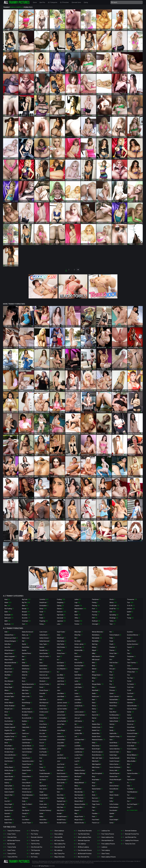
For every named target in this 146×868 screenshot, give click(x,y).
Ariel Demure (9, 761)
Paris (94, 817)
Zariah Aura (132, 798)
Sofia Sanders (114, 807)
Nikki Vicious (97, 767)
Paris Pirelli (96, 820)
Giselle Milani (44, 795)
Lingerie (78, 606)
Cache (25, 724)
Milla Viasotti (97, 656)
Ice (59, 660)
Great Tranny (11, 850)
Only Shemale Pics (37, 847)
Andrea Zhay (9, 724)
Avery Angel (9, 804)
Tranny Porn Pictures (14, 831)
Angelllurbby (9, 740)
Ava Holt (8, 801)
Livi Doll (78, 743)
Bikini (25, 606)
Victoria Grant (132, 736)
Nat (94, 721)
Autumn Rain (9, 795)
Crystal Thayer (27, 823)
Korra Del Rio (79, 663)
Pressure (113, 687)
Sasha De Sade (115, 752)
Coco (24, 817)
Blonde (25, 609)
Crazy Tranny (11, 834)
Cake (24, 730)
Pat (111, 632)
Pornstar (96, 612)
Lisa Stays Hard (80, 740)
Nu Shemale (11, 844)
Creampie (26, 621)
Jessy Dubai (62, 746)
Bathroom (9, 618)
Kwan (77, 672)
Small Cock (114, 606)
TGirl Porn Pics (35, 844)
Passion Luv (96, 823)
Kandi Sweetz (62, 773)
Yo (129, 783)
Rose (112, 709)
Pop (112, 681)
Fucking (61, 599)
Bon (24, 700)
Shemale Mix (58, 837)
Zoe (129, 801)
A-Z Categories (53, 2)
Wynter (130, 770)
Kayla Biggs (61, 798)
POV (95, 618)
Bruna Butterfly (28, 718)
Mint (94, 672)
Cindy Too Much (27, 804)
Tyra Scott (131, 693)
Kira (76, 653)
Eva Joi (43, 743)
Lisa (77, 736)
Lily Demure (79, 727)
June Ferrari (61, 764)
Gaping (60, 606)
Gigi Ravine (44, 786)
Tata (129, 653)
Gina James (44, 789)
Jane (59, 690)
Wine (129, 764)
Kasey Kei (61, 789)
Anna (7, 743)
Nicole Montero (98, 755)
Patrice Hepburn (115, 635)
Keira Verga (62, 804)
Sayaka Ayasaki (115, 758)
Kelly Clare (61, 807)
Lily (76, 724)
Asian (8, 602)
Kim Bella (78, 641)
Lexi (77, 709)
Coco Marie (26, 820)
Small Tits (114, 609)
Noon (95, 786)
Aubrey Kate (9, 786)
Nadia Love (96, 696)
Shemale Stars (12, 837)
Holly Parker (62, 644)
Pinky (112, 666)
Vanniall (130, 718)
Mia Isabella (97, 638)
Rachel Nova (114, 703)
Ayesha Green (9, 810)
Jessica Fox (61, 736)
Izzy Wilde (61, 675)
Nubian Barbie (97, 789)
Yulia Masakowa (132, 792)
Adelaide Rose (10, 635)
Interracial (61, 618)
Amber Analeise (10, 706)
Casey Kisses (27, 758)
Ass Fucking (9, 609)
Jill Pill (60, 749)
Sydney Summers (133, 644)
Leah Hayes (79, 687)
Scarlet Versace (115, 761)
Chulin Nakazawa (28, 795)
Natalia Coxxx (97, 727)
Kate (59, 792)
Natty (95, 743)
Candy (25, 736)
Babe (7, 612)
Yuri (129, 795)
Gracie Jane (44, 804)
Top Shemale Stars (84, 834)
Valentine (131, 703)
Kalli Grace (61, 770)
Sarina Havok (114, 746)
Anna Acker (9, 746)
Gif (41, 783)
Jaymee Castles (62, 709)
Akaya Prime (9, 653)
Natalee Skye (97, 724)
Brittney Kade (27, 709)
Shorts (112, 599)
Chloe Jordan (27, 786)
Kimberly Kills (79, 650)
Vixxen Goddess (133, 749)
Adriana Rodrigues (11, 641)
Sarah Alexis (114, 743)
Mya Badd (96, 690)
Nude (77, 615)
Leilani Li (78, 696)
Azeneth (8, 813)
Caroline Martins (28, 749)
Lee (77, 690)
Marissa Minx (79, 807)
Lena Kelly (79, 700)
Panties (78, 624)
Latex (60, 624)
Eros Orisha (44, 736)
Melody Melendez (98, 632)
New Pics (42, 2)
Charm (25, 773)
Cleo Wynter (27, 810)
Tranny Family (12, 847)
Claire (25, 807)
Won (129, 767)
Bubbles (25, 721)
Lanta (77, 681)
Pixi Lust (113, 669)
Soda (112, 798)
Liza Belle (78, 746)
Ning (94, 777)
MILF (77, 612)
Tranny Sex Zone (130, 844)
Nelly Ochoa (97, 746)
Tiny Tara (131, 678)
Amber (8, 700)
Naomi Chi (96, 715)
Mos (94, 687)
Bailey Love (26, 638)
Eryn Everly (43, 740)
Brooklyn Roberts (28, 712)
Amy (7, 715)
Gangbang (61, 602)
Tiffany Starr (132, 672)
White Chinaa (132, 758)
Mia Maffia (96, 641)
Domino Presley (45, 684)
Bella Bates (26, 666)
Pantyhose (96, 599)
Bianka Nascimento (29, 684)
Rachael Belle (115, 700)
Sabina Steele (115, 721)
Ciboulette (26, 798)
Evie (41, 758)
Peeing (95, 602)
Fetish (42, 618)
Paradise (96, 813)
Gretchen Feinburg (46, 810)
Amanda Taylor (10, 696)
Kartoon (60, 786)
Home (35, 2)
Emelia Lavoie (44, 712)
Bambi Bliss (26, 647)
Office (77, 618)
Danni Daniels (45, 653)
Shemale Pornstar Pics (132, 834)
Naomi (95, 712)
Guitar (42, 813)
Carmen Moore (28, 746)
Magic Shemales (60, 857)
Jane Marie (61, 693)
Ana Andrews (10, 721)
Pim (111, 660)
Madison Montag (80, 773)
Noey (94, 783)
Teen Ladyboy (106, 850)
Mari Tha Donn (80, 798)
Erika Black (44, 727)
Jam (59, 687)
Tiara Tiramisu (132, 663)
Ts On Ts (131, 606)
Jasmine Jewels (63, 703)
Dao (42, 660)
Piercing (96, 606)
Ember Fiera (44, 709)
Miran (95, 678)
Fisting (42, 624)
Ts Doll (129, 690)
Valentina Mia (132, 700)
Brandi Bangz (27, 703)
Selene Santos (115, 764)
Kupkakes (78, 669)
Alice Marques (9, 681)
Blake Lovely (27, 696)
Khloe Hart (79, 632)
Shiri (112, 783)
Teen (112, 624)
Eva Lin (43, 746)
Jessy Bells (61, 743)
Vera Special (131, 730)
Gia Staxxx (44, 780)
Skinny (113, 602)
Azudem (8, 817)
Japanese (61, 621)
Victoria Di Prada (133, 733)
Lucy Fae (78, 758)
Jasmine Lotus (62, 706)
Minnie (95, 669)
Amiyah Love (9, 709)
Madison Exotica (80, 770)
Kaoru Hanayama (63, 777)
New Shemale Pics (84, 857)
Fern (41, 764)
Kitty (77, 660)
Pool (95, 609)
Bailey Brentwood (28, 632)
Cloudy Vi (26, 813)
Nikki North (96, 761)
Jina (59, 752)
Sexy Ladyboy (59, 834)
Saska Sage (114, 755)
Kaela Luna (61, 767)
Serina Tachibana (116, 767)
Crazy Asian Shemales (85, 831)
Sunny (112, 823)
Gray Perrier (44, 807)
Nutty (95, 795)
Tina (129, 675)
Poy (112, 684)
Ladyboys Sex (106, 831)
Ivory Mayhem (62, 669)
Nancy (95, 706)
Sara (112, 740)
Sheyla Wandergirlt (116, 780)
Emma (42, 715)
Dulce (42, 696)
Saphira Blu (114, 733)
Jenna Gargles (62, 718)
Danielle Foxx (44, 650)
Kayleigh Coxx (62, 801)
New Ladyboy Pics (60, 844)
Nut (94, 792)
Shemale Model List (107, 840)
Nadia (95, 693)
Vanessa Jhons (132, 709)
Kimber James (80, 644)
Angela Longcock (10, 727)
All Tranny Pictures (44, 866)
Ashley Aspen (10, 767)
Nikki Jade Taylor (98, 758)
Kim (76, 638)
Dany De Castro (45, 656)
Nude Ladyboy (35, 854)
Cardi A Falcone (28, 740)
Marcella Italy (79, 792)
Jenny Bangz (62, 730)
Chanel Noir (26, 767)
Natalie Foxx (97, 730)
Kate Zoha (61, 795)
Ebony (43, 609)
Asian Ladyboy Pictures (109, 857)
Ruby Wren (113, 712)
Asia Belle (8, 773)
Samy (112, 727)
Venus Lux (131, 724)
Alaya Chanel (9, 660)
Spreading (114, 615)
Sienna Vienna (114, 786)
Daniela (42, 647)
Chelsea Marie (27, 777)
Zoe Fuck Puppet (133, 804)
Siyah (112, 792)
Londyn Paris (79, 755)
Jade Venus (62, 684)
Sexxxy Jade (114, 770)
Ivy (58, 672)
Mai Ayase (78, 777)
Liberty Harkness (81, 715)
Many (77, 786)
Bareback (9, 615)
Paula (112, 641)
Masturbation (80, 609)
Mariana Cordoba (81, 804)
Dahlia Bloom (44, 635)
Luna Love (79, 767)
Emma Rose (44, 718)
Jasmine (61, 700)
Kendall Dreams (63, 817)
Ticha (130, 666)
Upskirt (130, 612)
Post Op (95, 615)
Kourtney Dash (80, 666)
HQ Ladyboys (82, 844)
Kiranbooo (78, 656)
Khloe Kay (78, 635)
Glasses (60, 609)
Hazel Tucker (61, 632)
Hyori (59, 656)
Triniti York (131, 687)
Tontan (130, 681)
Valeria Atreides (133, 706)
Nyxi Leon (96, 798)
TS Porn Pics (35, 831)
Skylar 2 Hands (115, 795)
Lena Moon (78, 703)
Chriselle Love (27, 789)
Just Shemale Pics (131, 837)
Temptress (131, 656)
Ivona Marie (61, 666)
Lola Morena (79, 752)
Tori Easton (131, 684)
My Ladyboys (58, 850)
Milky (94, 653)
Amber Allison (9, 703)
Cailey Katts (27, 727)
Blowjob (26, 612)
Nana (94, 703)
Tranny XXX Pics (12, 857)
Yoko (129, 786)
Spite (112, 817)
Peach (112, 644)
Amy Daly (8, 718)
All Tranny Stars (59, 840)
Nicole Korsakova (98, 752)
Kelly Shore (61, 810)
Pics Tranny (34, 834)
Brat (24, 706)
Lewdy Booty (79, 706)
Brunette (26, 618)
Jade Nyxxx (61, 678)
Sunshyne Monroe (133, 635)
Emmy (42, 721)
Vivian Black (132, 746)
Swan (130, 638)
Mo (94, 681)
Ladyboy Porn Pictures (132, 840)
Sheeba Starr (114, 777)
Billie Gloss (26, 690)
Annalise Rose (9, 752)
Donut (42, 687)
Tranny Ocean (35, 840)
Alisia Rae (8, 684)
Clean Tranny (105, 854)
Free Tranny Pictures (108, 834)
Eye (42, 761)
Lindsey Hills (79, 733)
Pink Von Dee (114, 663)
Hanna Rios (43, 820)
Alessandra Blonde (11, 663)
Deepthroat (44, 602)
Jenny (60, 727)
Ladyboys (104, 847)
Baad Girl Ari (9, 820)
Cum (25, 624)
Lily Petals (78, 730)
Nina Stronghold (98, 773)
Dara (41, 663)
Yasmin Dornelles (133, 773)
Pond (112, 675)
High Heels (61, 615)
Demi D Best (44, 669)
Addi (7, 632)
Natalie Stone (97, 736)
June (59, 761)
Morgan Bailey (98, 684)
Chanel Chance (28, 764)
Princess (113, 690)
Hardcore (61, 612)
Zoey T (130, 807)
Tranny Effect (12, 854)
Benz (25, 681)
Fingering (44, 621)
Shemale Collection (37, 837)
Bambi (25, 644)
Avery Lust (9, 807)
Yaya (129, 777)
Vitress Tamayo (133, 743)
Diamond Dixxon (45, 672)
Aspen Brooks (10, 777)
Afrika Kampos (10, 650)
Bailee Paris (9, 823)
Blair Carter (26, 693)
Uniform (131, 609)
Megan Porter (80, 817)
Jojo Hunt (60, 755)
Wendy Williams (133, 755)
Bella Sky (26, 672)
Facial (43, 612)
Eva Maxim (44, 749)
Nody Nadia (96, 780)
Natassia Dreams (99, 740)
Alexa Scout (9, 669)
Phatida (112, 656)
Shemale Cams (76, 2)
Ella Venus (44, 706)
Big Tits (26, 602)
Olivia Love (96, 801)
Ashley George (10, 770)
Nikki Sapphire (97, 764)
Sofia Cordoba (114, 804)
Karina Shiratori (63, 780)
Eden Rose (44, 700)
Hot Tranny (34, 857)
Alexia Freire (9, 672)
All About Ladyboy (83, 847)
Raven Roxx (114, 706)
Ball (24, 641)
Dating (86, 2)
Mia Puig (95, 644)
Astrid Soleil (9, 780)
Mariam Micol (80, 801)
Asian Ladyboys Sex (108, 837)
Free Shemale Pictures (85, 850)
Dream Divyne (45, 690)
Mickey (95, 647)
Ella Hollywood (44, 703)
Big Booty (9, 624)
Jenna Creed (62, 715)
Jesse (60, 733)
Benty (24, 678)
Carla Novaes (27, 743)
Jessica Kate (61, 740)
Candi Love (26, 733)
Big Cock (26, 599)
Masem (78, 810)
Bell (24, 660)
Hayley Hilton (44, 823)
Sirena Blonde (114, 789)
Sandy (112, 730)
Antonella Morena (11, 755)
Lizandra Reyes (80, 749)
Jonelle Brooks (63, 758)
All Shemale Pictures (14, 840)
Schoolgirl (96, 624)
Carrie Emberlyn (27, 752)
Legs (77, 602)
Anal (7, 599)
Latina (78, 599)
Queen (112, 693)
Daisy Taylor (44, 644)
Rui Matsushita (115, 715)
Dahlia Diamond (45, 641)
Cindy (25, 801)
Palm (95, 807)
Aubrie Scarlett (10, 792)
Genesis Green (44, 777)
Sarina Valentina (116, 749)
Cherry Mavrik (27, 783)
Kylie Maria (79, 675)
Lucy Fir (77, 761)
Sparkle (112, 813)
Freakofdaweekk (46, 773)
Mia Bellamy (97, 635)
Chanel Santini (27, 770)
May (77, 813)
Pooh (112, 678)
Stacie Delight (114, 820)
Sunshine (130, 632)
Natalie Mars (97, 733)
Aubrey (8, 783)
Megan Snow (79, 820)
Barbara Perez (27, 653)
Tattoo (113, 621)
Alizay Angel (9, 687)
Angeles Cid (9, 730)
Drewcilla (43, 693)
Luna (77, 764)
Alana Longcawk (10, 656)
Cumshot (44, 599)
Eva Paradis (44, 752)
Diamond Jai (44, 675)
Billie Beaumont (27, 687)
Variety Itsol (131, 721)
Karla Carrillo (62, 783)
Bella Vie (25, 675)
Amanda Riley (10, 693)
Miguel (95, 650)
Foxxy (43, 767)
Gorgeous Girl (44, 798)
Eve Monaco (44, 755)
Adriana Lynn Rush (11, 638)
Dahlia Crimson (45, 638)
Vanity (129, 715)
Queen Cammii (115, 696)
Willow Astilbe (132, 761)
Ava (7, 798)
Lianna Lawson (80, 712)
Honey (60, 650)
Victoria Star (131, 740)
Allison (7, 690)
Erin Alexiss (44, 730)
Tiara (129, 660)
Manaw (78, 780)
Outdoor (78, 621)
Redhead (96, 621)
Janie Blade (61, 696)
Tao (129, 650)
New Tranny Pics (59, 854)
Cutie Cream (44, 632)
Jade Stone (61, 681)
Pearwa (113, 650)
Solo (113, 612)
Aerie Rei (8, 647)
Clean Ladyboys (59, 831)
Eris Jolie (43, 733)
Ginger (42, 792)
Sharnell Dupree (115, 773)
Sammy (113, 724)
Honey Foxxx (62, 653)
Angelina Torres (11, 736)
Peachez (113, 647)
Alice (7, 678)
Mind (94, 666)
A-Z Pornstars (64, 2)
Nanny (95, 709)
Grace (42, 801)
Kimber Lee (79, 647)
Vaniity (130, 712)
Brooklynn (26, 715)
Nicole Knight (96, 749)
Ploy (112, 672)
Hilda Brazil (61, 638)
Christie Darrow (27, 792)
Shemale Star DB (60, 847)
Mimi (94, 663)
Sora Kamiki (114, 810)
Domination (44, 606)
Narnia (95, 718)
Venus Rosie (131, 727)
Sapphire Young (116, 736)
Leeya (77, 693)
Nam (94, 700)
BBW (7, 621)
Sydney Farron (132, 641)
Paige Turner (97, 804)
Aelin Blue (8, 644)
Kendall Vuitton (62, 823)
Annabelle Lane (10, 749)
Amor (7, 712)
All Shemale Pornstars (85, 854)
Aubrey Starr (9, 789)
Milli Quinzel (96, 660)
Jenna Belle (61, 712)
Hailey (42, 817)
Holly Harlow (62, 641)
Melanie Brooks (80, 823)
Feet (42, 615)
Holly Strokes (62, 647)
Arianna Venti (9, 758)
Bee (24, 656)
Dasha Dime (44, 666)
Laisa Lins (78, 678)
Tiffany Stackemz (133, 669)
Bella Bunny (26, 669)
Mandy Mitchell (80, 783)
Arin (7, 764)
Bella (24, 663)
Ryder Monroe (115, 718)
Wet (129, 615)
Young (130, 618)
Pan (94, 810)
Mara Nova (78, 789)
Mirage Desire (97, 675)
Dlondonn (43, 681)
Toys (130, 602)
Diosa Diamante (45, 678)
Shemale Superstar (84, 840)
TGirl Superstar (35, 850)
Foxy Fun (43, 770)
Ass (7, 606)
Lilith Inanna (79, 721)
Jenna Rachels (62, 721)
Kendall (60, 813)
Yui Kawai (131, 789)
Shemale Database (131, 831)
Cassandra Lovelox (28, 761)
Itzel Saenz (61, 663)
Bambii (25, 650)
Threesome (132, 599)
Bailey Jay (26, 635)
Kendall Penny (62, 820)
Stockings (114, 618)
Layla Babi (79, 684)
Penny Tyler (114, 653)
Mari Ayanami (80, 795)
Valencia (130, 696)
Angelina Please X (11, 733)
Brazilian (26, 615)
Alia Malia (8, 675)
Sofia (112, 801)
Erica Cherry (44, 724)
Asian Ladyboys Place (85, 837)
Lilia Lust (78, 718)
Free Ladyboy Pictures (108, 844)
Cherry (25, 780)
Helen (60, 635)
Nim (94, 770)
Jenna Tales (62, 724)
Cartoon (25, 755)
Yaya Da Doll (131, 780)
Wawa (130, 752)
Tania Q (131, 647)
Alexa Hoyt (8, 666)
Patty (112, 638)
